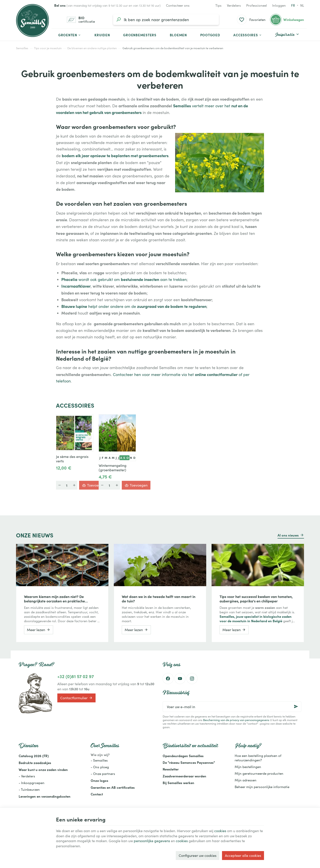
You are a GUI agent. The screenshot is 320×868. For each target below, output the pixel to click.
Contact (97, 794)
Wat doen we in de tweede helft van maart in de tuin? (159, 599)
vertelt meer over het (211, 106)
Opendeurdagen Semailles (183, 756)
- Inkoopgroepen (32, 783)
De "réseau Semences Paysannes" (189, 762)
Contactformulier (76, 698)
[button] (248, 35)
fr (293, 5)
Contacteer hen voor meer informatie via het (154, 374)
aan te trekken (173, 279)
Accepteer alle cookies (243, 855)
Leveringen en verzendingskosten (45, 796)
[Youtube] (180, 679)
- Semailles (99, 760)
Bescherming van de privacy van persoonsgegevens (236, 720)
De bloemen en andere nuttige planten (92, 48)
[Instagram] (192, 679)
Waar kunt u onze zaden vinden (43, 769)
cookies (220, 831)
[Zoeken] (118, 20)
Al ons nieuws (288, 535)
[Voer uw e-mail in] (232, 707)
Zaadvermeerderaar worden (184, 776)
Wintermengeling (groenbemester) (113, 468)
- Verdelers (27, 776)
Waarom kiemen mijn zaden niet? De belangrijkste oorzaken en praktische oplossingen (54, 599)
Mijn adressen (246, 780)
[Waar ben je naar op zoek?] (166, 20)
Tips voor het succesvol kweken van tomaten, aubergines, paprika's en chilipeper (256, 599)
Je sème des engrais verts (72, 459)
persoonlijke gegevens (152, 841)
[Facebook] (168, 679)
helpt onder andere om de (112, 306)
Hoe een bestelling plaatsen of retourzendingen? (258, 758)
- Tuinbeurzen (29, 789)
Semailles (22, 48)
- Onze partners (103, 774)
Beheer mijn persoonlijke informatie (262, 787)
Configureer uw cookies (198, 855)
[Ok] (296, 707)
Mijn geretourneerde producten (259, 773)
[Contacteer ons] (178, 5)
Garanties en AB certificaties (113, 787)
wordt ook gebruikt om (99, 279)
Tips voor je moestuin (48, 48)
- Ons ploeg (100, 767)
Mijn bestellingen (248, 767)
